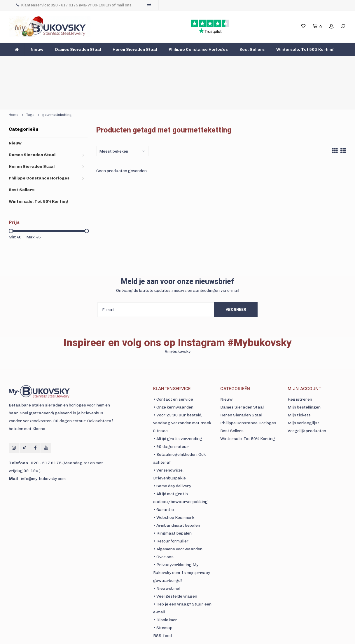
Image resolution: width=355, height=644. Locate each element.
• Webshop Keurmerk (174, 481)
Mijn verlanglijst (303, 386)
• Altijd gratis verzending (178, 402)
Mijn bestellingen (304, 370)
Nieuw (37, 49)
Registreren (300, 363)
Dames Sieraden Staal (78, 49)
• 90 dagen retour (171, 410)
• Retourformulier (171, 504)
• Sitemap (163, 591)
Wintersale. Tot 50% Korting (305, 49)
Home (14, 78)
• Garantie (163, 473)
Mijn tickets (299, 378)
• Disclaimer (165, 583)
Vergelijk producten (307, 394)
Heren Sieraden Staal (135, 49)
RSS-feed (162, 599)
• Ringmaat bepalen (172, 496)
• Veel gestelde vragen (175, 560)
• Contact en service (173, 363)
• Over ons (163, 520)
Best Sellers (252, 49)
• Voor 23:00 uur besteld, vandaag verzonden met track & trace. (182, 386)
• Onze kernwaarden (173, 370)
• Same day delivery (172, 449)
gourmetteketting (57, 78)
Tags (30, 78)
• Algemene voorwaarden (178, 512)
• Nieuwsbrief (167, 552)
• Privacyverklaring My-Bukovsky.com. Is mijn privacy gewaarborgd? (182, 536)
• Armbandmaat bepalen (177, 489)
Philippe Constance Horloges (198, 49)
